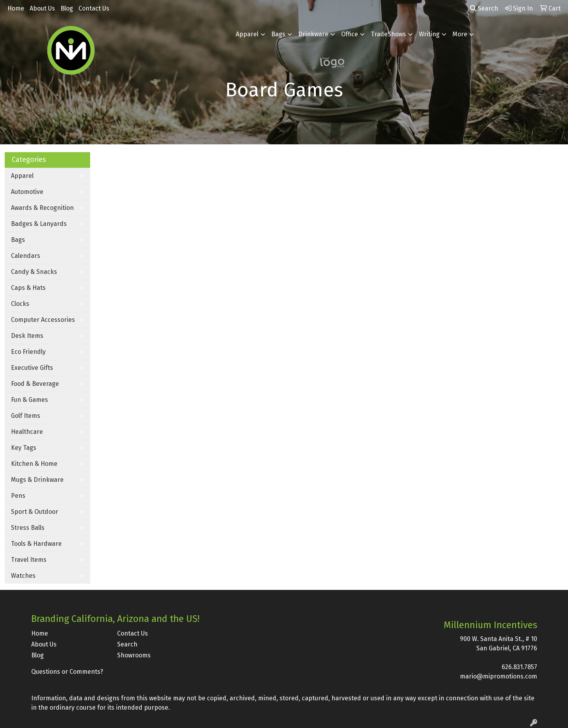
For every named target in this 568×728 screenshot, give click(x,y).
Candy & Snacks (34, 272)
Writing (429, 34)
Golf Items (26, 416)
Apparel (247, 34)
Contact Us (94, 8)
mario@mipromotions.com (499, 676)
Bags (278, 34)
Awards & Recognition (42, 208)
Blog (67, 8)
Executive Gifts (32, 368)
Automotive (27, 192)
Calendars (26, 256)
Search (484, 8)
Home (16, 8)
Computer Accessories (43, 320)
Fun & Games (29, 400)
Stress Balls (28, 528)
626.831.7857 (519, 667)
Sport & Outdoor (35, 512)
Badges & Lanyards (39, 224)
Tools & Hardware (36, 544)
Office (350, 34)
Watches (23, 576)
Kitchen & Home (34, 464)
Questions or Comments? (67, 672)
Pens (18, 496)
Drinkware (313, 34)
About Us (42, 8)
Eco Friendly (28, 352)
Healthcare (27, 432)
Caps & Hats (28, 288)
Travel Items (29, 560)
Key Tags (24, 448)
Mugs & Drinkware (37, 480)
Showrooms (134, 655)
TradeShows (388, 34)
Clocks (20, 304)
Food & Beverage (35, 384)
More (460, 34)
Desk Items (27, 336)
